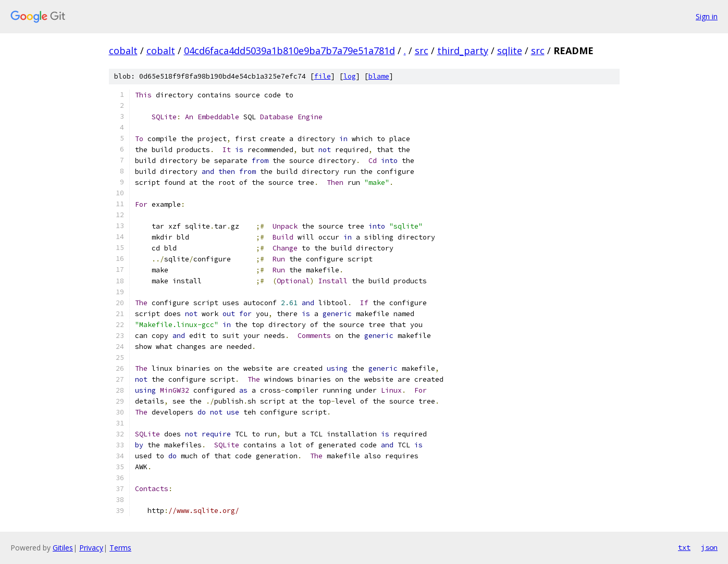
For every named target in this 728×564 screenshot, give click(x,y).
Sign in (707, 16)
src (422, 51)
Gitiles (63, 548)
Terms (120, 548)
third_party (463, 51)
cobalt (123, 51)
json (709, 547)
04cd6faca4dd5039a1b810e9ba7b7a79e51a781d (289, 51)
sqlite (510, 51)
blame (379, 76)
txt (684, 547)
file (323, 76)
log (350, 76)
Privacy (91, 548)
